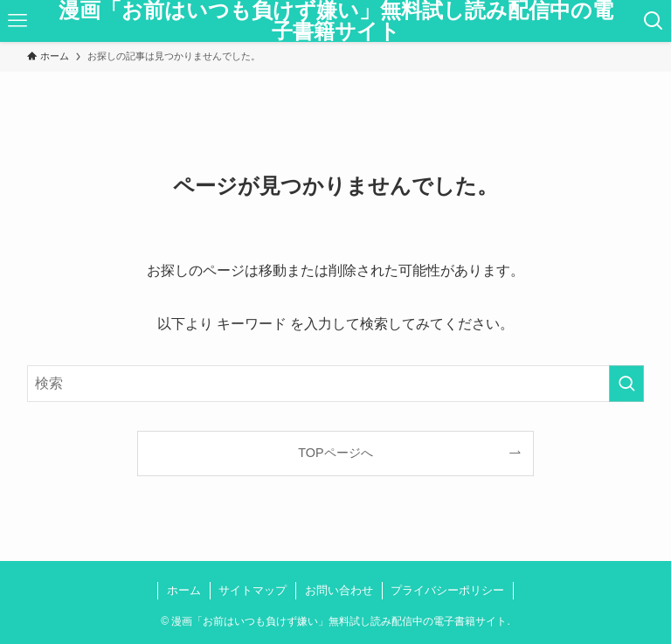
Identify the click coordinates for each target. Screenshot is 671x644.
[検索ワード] (336, 384)
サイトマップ (252, 590)
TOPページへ (335, 453)
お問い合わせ (339, 590)
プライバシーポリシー (447, 590)
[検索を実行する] (626, 384)
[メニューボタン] (17, 21)
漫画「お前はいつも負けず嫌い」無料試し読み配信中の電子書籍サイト (336, 21)
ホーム (184, 590)
